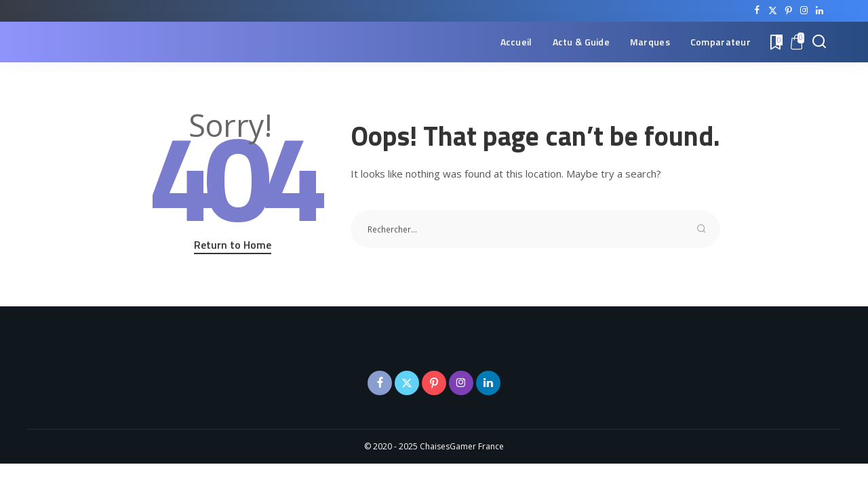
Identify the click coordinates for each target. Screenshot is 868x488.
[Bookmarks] (775, 42)
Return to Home (233, 245)
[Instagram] (804, 11)
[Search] (819, 42)
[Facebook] (757, 11)
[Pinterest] (788, 11)
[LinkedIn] (820, 11)
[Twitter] (773, 11)
